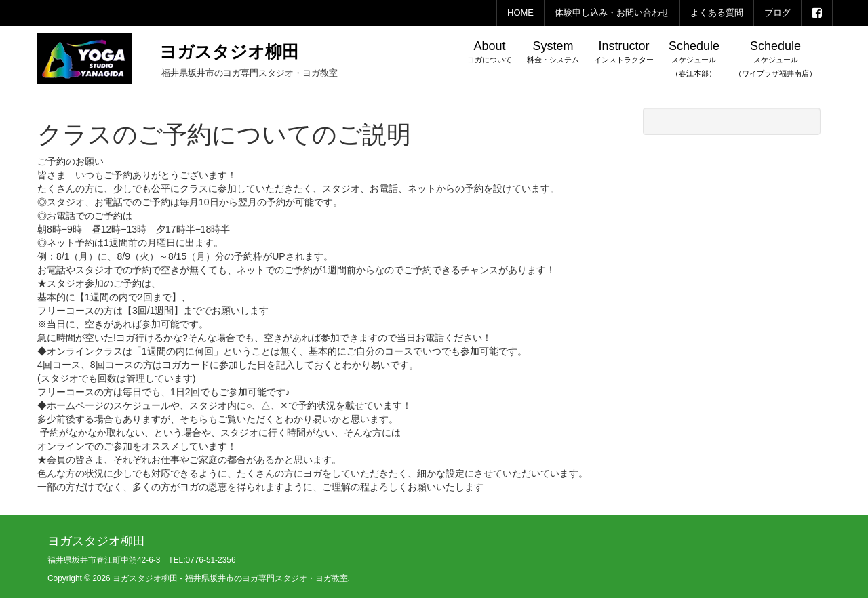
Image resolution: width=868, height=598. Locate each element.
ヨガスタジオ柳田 (229, 52)
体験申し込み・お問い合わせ (612, 13)
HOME (520, 13)
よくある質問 (717, 13)
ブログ (777, 13)
